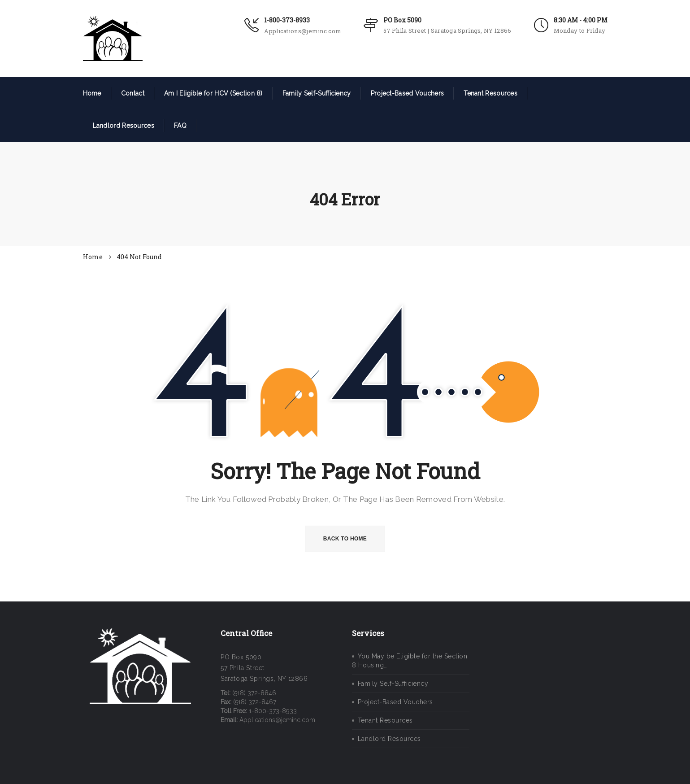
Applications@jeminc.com (303, 31)
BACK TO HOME (345, 539)
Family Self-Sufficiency (317, 93)
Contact (133, 93)
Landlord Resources (124, 126)
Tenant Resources (490, 93)
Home (92, 93)
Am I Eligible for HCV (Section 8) (213, 93)
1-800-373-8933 (287, 20)
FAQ (180, 126)
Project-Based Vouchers (408, 93)
